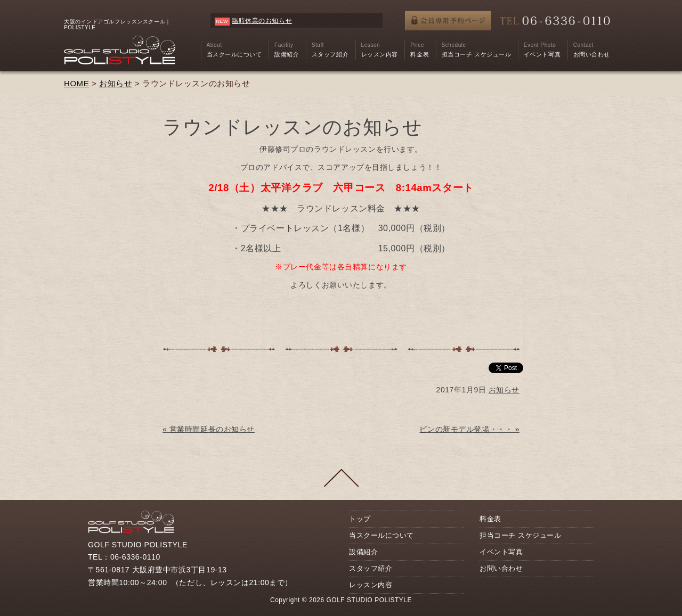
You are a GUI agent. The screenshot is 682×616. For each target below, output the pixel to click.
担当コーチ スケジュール (520, 535)
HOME (76, 83)
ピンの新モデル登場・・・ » (469, 429)
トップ (360, 519)
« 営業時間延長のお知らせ (209, 429)
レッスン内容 (371, 585)
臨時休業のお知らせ (262, 21)
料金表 (490, 519)
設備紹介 (363, 552)
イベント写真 (501, 552)
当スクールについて (381, 535)
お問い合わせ (501, 568)
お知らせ (116, 83)
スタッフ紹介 (371, 568)
